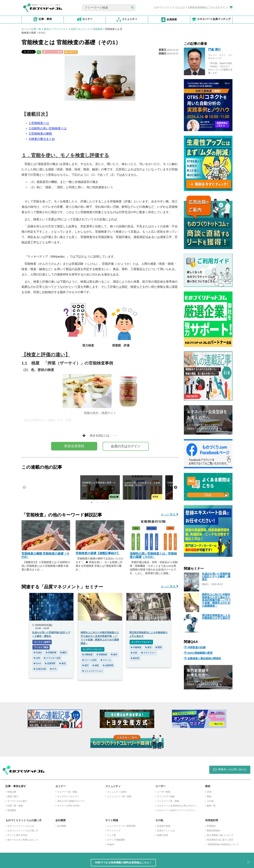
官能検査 (98, 29)
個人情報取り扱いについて (220, 835)
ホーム (25, 29)
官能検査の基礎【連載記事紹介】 (98, 553)
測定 (96, 665)
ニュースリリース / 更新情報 (121, 826)
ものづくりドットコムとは (21, 826)
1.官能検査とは (39, 123)
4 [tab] (108, 502)
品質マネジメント (80, 29)
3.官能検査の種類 (40, 134)
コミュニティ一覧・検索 (119, 796)
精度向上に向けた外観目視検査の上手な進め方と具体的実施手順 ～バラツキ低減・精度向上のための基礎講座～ (216, 600)
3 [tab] (103, 502)
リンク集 (112, 835)
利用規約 (211, 826)
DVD (209, 792)
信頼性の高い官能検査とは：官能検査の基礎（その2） (153, 555)
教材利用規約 (214, 831)
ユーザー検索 (164, 792)
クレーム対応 (89, 660)
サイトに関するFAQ (17, 835)
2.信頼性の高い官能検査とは (48, 128)
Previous (24, 487)
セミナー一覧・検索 (67, 792)
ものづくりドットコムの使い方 (23, 831)
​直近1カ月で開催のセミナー (71, 801)
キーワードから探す (17, 801)
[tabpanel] (100, 488)
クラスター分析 (52, 658)
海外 (114, 655)
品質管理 (50, 663)
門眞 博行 (214, 50)
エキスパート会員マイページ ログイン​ (176, 810)
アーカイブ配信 (41, 647)
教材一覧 (211, 806)
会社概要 (62, 826)
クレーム (106, 660)
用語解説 (12, 810)
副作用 (135, 658)
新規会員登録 (74, 446)
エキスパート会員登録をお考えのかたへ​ (177, 806)
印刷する (71, 52)
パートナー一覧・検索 (168, 801)
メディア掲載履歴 (116, 840)
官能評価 (51, 652)
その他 (210, 801)
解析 (63, 652)
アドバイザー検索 (166, 796)
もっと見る (170, 514)
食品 (62, 663)
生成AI (38, 652)
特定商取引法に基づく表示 (220, 840)
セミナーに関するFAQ (68, 806)
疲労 (85, 665)
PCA (53, 669)
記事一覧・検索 (15, 806)
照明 (159, 647)
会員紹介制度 (164, 826)
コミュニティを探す (117, 792)
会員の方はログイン (126, 446)
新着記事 (12, 792)
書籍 (209, 796)
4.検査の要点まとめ (42, 139)
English (111, 844)
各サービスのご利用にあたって (23, 840)
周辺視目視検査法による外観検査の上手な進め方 (216, 617)
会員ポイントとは (166, 831)
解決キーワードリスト (56, 29)
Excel (37, 663)
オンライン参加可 (42, 642)
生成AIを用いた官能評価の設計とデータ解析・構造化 (216, 577)
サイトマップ (114, 831)
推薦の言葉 (163, 835)
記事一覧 (36, 29)
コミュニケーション (92, 671)
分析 (37, 658)
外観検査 (87, 655)
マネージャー (148, 653)
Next (176, 487)
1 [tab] (92, 502)
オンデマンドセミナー (93, 649)
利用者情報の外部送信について (223, 844)
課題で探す (13, 796)
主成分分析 (40, 669)
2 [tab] (97, 502)
